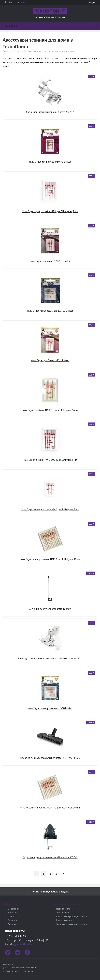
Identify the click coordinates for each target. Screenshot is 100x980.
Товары (17, 52)
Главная (7, 52)
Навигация (10, 26)
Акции (92, 2)
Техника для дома (33, 52)
